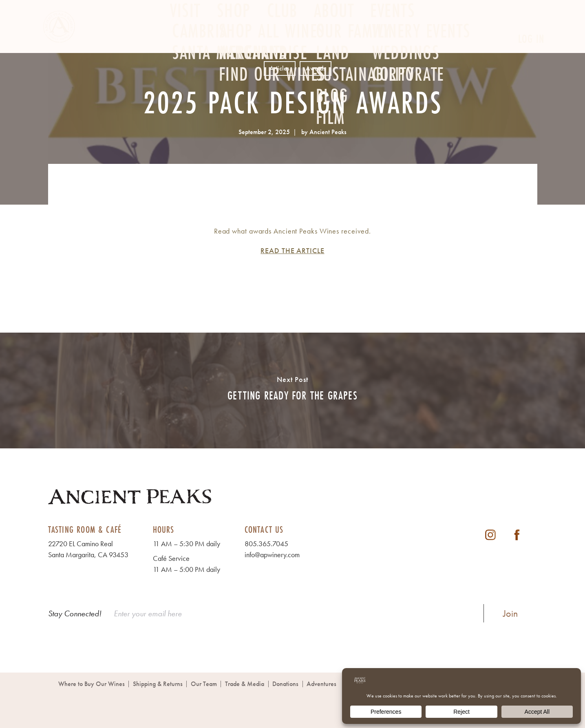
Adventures (321, 684)
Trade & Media (245, 684)
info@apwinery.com (272, 555)
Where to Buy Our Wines (92, 684)
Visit (185, 39)
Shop (234, 39)
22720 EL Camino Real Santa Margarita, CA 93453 (88, 549)
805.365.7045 (266, 544)
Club (282, 39)
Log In (531, 39)
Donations (285, 684)
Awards (316, 68)
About (334, 39)
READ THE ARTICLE (292, 250)
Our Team (204, 684)
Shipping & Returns (158, 684)
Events (393, 39)
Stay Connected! (75, 613)
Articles (279, 68)
